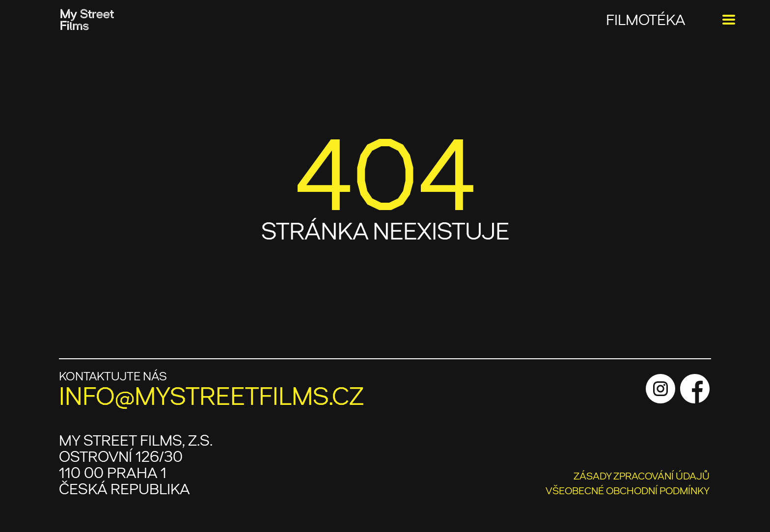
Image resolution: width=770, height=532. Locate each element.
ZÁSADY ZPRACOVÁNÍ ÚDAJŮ (642, 476)
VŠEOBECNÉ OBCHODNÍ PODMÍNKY (628, 491)
